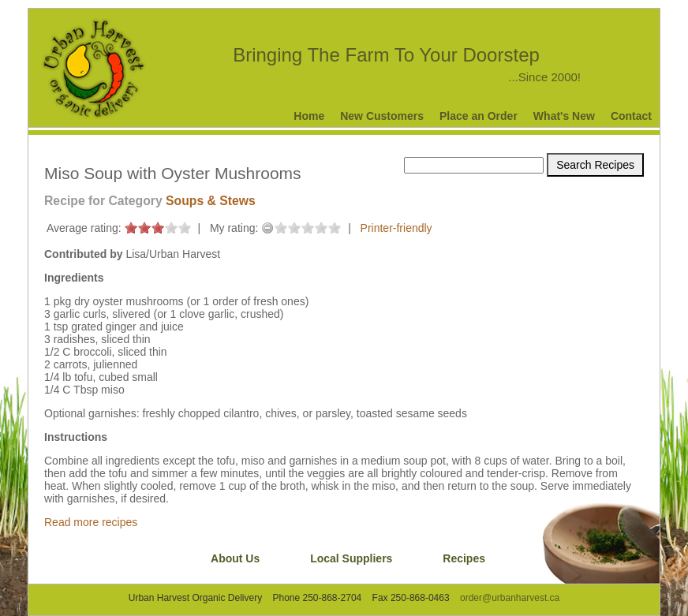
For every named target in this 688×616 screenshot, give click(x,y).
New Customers (382, 116)
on (131, 228)
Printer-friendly (396, 228)
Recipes (464, 558)
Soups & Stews (211, 201)
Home (309, 116)
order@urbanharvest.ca (510, 598)
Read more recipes (91, 522)
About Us (235, 558)
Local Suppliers (351, 558)
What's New (564, 116)
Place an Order (479, 116)
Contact (631, 116)
